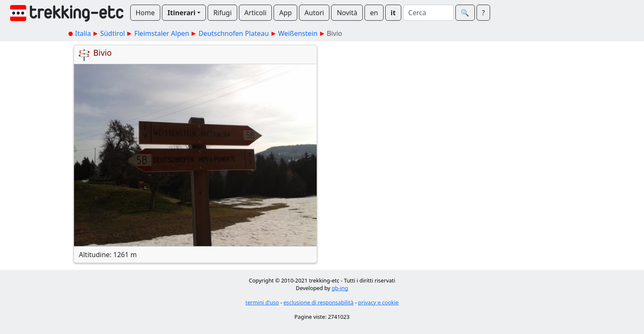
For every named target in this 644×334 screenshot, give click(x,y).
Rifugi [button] (222, 13)
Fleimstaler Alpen (162, 33)
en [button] (374, 13)
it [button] (393, 13)
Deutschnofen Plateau (233, 33)
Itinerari (181, 13)
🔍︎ (465, 13)
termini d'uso (262, 302)
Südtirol (113, 33)
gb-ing (340, 288)
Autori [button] (314, 13)
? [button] (484, 13)
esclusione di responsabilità (318, 302)
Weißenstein (298, 33)
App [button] (285, 13)
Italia (83, 33)
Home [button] (145, 13)
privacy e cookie (378, 302)
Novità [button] (347, 13)
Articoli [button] (255, 13)
